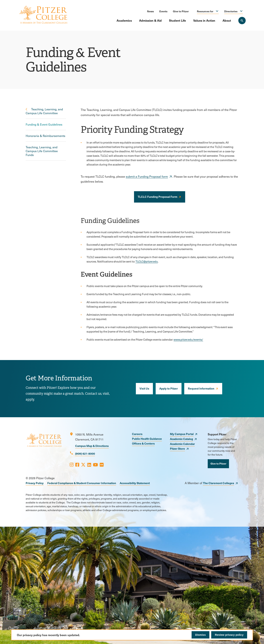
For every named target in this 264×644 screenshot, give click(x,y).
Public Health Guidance (147, 439)
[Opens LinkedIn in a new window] (89, 465)
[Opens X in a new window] (83, 465)
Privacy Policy (35, 483)
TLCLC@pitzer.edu (147, 261)
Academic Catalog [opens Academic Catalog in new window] (181, 439)
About (227, 20)
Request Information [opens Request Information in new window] (201, 388)
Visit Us (144, 388)
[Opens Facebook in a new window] (77, 465)
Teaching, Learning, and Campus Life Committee (44, 111)
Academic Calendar (182, 444)
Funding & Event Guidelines (44, 124)
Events (163, 11)
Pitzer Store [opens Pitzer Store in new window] (177, 448)
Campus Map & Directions (92, 446)
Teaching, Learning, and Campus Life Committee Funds (42, 151)
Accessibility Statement (135, 483)
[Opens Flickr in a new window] (102, 465)
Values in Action (204, 20)
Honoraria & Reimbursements (45, 136)
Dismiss (201, 635)
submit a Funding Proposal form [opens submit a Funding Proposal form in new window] (147, 176)
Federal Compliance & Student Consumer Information (82, 483)
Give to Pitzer (181, 11)
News (150, 11)
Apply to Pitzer (169, 388)
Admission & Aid (150, 20)
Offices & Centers (143, 443)
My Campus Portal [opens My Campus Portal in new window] (182, 434)
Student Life (177, 20)
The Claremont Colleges (219, 483)
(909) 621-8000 (85, 453)
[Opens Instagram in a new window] (72, 465)
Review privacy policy (229, 635)
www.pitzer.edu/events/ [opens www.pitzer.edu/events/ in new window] (188, 340)
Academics (124, 20)
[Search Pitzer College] (242, 21)
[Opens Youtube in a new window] (95, 465)
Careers (137, 434)
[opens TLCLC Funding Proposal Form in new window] (160, 197)
